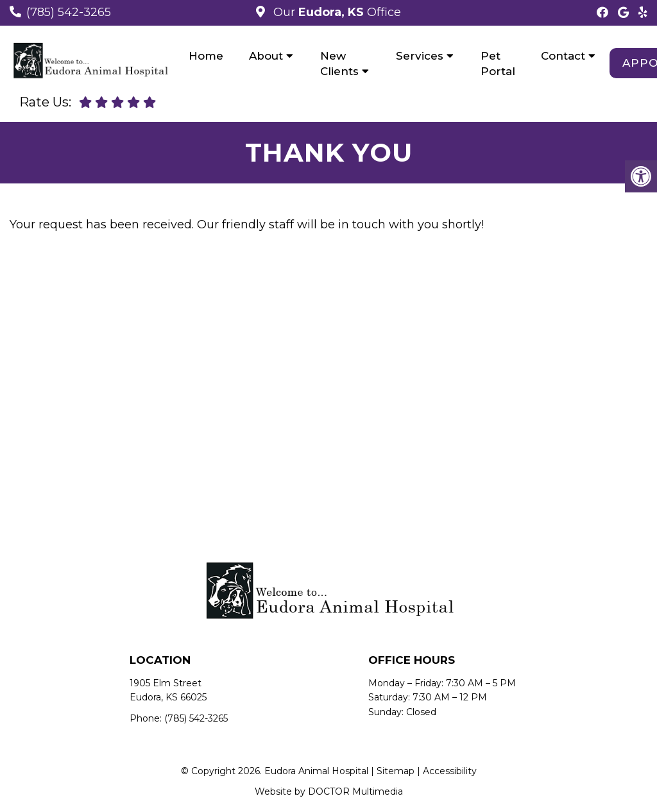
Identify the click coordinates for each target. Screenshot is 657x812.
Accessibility (450, 771)
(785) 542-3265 (69, 12)
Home (206, 56)
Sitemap (396, 771)
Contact (563, 56)
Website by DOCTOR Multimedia (329, 791)
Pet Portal (498, 63)
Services (420, 56)
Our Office (336, 12)
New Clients (339, 63)
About (266, 56)
